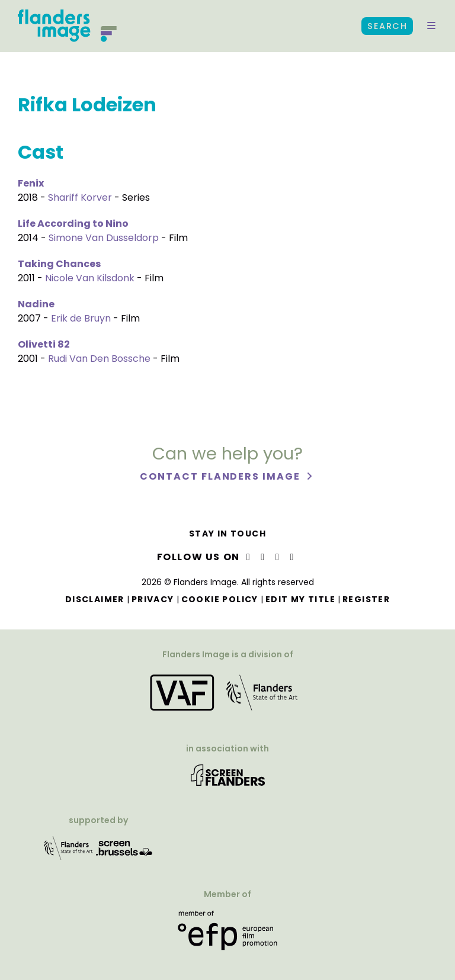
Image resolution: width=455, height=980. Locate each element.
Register (366, 599)
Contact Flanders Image (221, 476)
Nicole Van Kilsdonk (90, 278)
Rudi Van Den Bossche (99, 359)
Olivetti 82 (44, 344)
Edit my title (300, 599)
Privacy (153, 599)
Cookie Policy (220, 599)
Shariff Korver (80, 197)
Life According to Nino (73, 224)
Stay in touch (227, 534)
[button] (431, 26)
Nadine (36, 304)
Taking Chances (59, 264)
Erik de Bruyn (81, 318)
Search (387, 26)
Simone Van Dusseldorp (104, 238)
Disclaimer (95, 599)
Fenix (31, 183)
